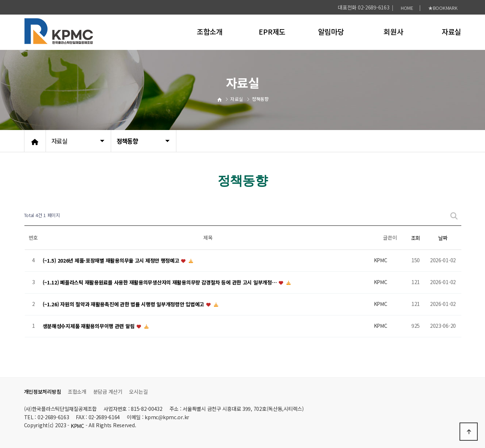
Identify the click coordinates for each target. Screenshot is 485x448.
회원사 (393, 32)
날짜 (443, 238)
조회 (416, 238)
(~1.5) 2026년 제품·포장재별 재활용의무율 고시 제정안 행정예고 (112, 260)
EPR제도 (272, 32)
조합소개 (210, 32)
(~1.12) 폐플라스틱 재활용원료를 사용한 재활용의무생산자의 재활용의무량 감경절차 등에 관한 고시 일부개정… (161, 282)
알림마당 (331, 32)
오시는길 (138, 392)
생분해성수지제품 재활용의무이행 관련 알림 (89, 326)
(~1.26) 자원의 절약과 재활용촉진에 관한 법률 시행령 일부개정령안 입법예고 (124, 304)
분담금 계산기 (108, 392)
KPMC (77, 426)
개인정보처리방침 (43, 392)
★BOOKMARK (443, 8)
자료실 (451, 32)
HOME (407, 8)
